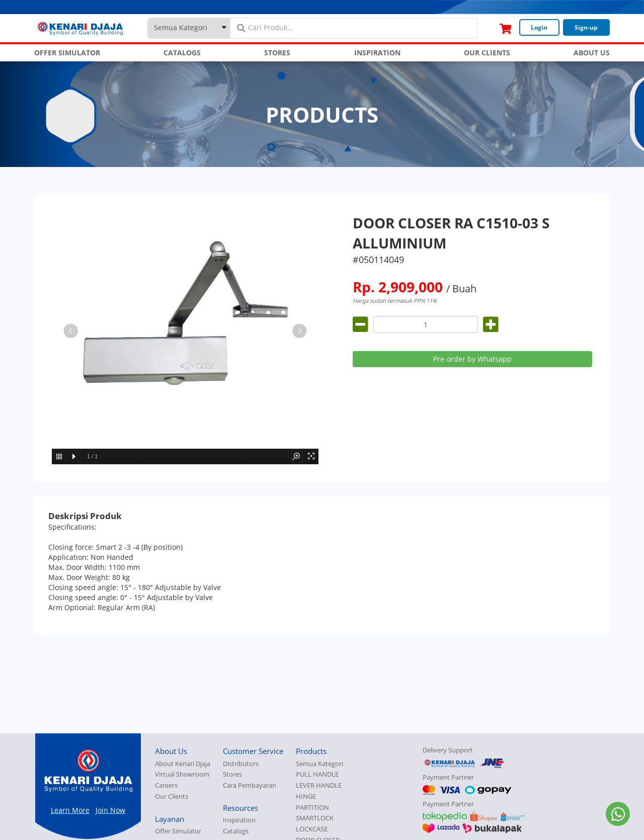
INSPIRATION (377, 53)
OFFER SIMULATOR (67, 53)
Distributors (241, 764)
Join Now (110, 810)
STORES (277, 53)
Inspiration (239, 820)
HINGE (306, 796)
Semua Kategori (319, 764)
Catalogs (236, 831)
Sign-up (586, 27)
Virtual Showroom (182, 774)
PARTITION (312, 808)
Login (539, 27)
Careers (166, 785)
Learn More (70, 810)
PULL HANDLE (317, 774)
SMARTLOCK (315, 818)
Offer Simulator (178, 831)
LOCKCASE (312, 829)
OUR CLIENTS (487, 53)
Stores (232, 774)
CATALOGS (182, 53)
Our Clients (172, 796)
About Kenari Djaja (183, 764)
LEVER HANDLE (319, 785)
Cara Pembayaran (250, 785)
